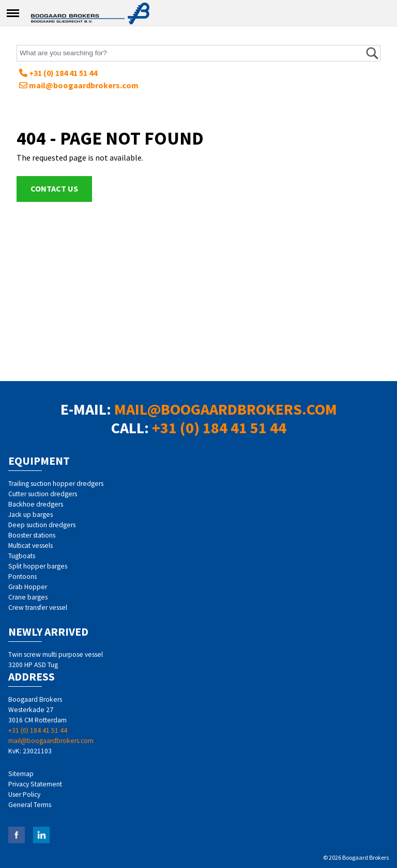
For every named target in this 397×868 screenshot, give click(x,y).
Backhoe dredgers (36, 504)
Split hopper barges (38, 566)
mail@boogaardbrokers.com (79, 85)
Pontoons (22, 577)
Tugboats (22, 556)
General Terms (30, 805)
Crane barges (28, 597)
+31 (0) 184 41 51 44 (58, 73)
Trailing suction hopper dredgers (56, 484)
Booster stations (32, 535)
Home (90, 12)
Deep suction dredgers (42, 525)
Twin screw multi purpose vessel (56, 654)
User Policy (24, 794)
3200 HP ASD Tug (33, 665)
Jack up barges (30, 515)
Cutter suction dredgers (43, 494)
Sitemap (21, 774)
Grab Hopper (28, 587)
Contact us (54, 188)
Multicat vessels (30, 546)
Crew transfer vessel (38, 607)
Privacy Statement (35, 784)
